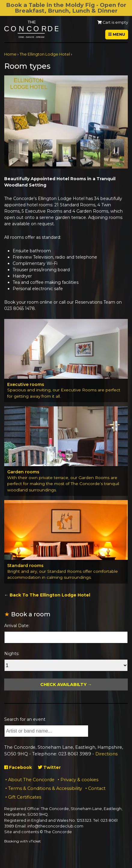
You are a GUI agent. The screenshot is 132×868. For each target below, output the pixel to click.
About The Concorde (31, 780)
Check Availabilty (63, 684)
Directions (106, 754)
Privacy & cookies (79, 780)
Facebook (18, 767)
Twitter (49, 767)
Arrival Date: (17, 626)
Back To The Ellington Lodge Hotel (50, 595)
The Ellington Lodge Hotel (45, 54)
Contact (97, 788)
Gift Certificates (25, 797)
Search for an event (25, 719)
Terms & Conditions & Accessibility (45, 788)
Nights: (12, 654)
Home (10, 54)
